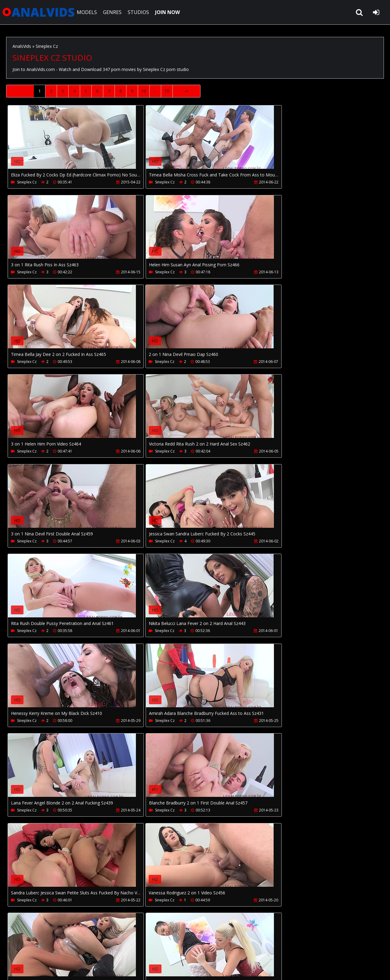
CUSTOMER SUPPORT (55, 951)
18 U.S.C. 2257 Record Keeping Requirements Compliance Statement (198, 969)
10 (144, 91)
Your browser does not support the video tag (72, 141)
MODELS (89, 12)
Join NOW (17, 951)
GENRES (115, 12)
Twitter (169, 951)
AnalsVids (22, 46)
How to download (106, 951)
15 (167, 91)
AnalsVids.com (40, 12)
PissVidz (144, 951)
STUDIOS (141, 12)
